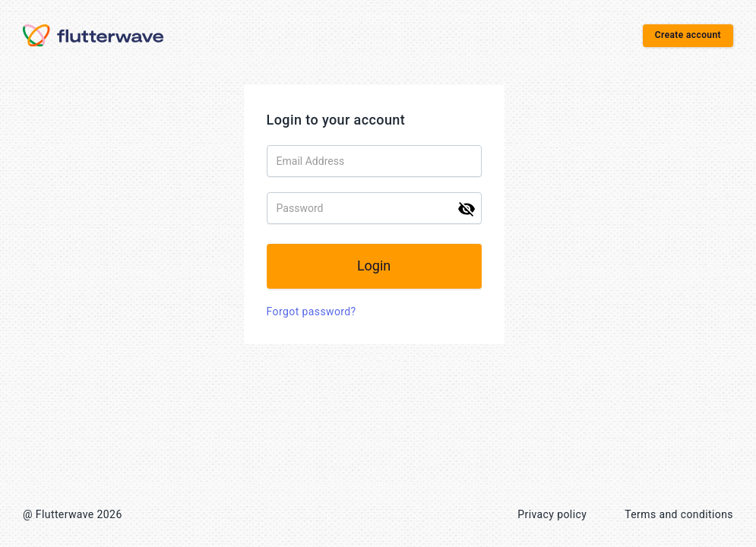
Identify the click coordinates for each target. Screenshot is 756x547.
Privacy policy (552, 514)
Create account (688, 35)
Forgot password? (315, 311)
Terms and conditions (679, 514)
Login (378, 266)
